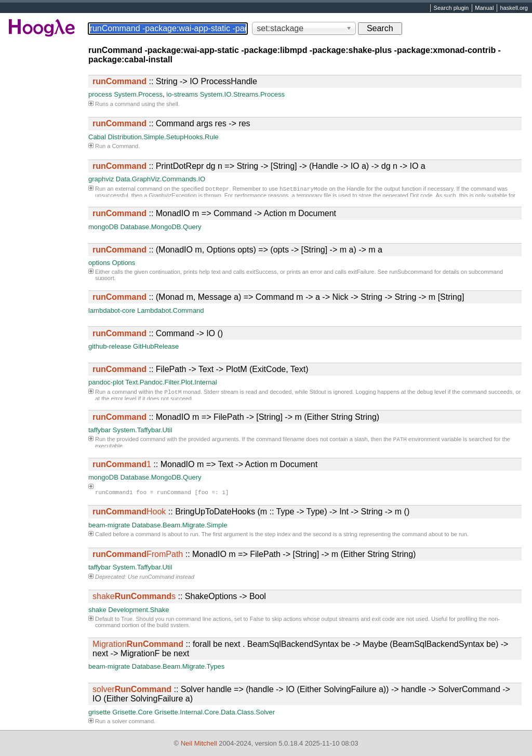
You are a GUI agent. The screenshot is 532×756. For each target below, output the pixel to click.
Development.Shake (138, 610)
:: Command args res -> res (171, 123)
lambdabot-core (112, 310)
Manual (484, 8)
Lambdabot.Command (171, 310)
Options (124, 263)
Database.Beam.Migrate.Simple (180, 525)
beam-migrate (109, 525)
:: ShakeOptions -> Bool (179, 596)
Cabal (97, 137)
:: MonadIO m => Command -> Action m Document (214, 213)
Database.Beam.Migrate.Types (178, 666)
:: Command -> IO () (158, 333)
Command (125, 146)
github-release (110, 346)
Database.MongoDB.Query (161, 227)
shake (97, 610)
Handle (356, 190)
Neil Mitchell (199, 743)
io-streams (182, 94)
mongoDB (103, 227)
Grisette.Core (132, 712)
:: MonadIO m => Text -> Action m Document (205, 464)
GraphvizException (172, 196)
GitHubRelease (156, 346)
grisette (99, 712)
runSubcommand (411, 272)
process (100, 94)
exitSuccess (262, 272)
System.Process (138, 94)
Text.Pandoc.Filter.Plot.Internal (171, 382)
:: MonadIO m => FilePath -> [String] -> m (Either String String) (236, 417)
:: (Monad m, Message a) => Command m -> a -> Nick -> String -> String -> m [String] (278, 297)
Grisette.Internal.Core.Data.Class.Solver (215, 712)
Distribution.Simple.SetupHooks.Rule (163, 137)
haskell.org (514, 8)
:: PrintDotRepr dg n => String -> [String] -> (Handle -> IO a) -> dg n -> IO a (259, 166)
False (257, 619)
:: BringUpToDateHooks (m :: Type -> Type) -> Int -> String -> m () (251, 512)
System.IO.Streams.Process (242, 94)
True (127, 619)
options (99, 263)
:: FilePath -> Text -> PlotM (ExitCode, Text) (201, 369)
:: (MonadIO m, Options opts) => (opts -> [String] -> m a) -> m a (237, 250)
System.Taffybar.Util (143, 430)
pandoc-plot (106, 382)
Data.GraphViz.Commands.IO (161, 179)
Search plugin (451, 8)
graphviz (101, 179)
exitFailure (361, 272)
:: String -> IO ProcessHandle (175, 81)
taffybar (99, 430)
